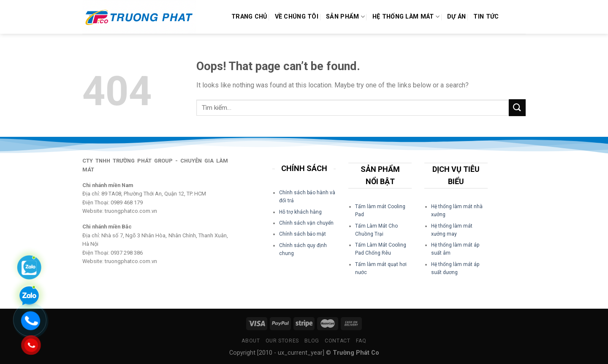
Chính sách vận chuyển (306, 223)
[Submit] (517, 107)
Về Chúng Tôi (297, 17)
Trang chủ (249, 17)
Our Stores (282, 341)
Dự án (456, 17)
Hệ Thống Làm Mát (406, 17)
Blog (312, 341)
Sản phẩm (345, 17)
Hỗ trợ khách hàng (300, 212)
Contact (337, 341)
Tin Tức (486, 17)
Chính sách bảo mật (303, 234)
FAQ (361, 341)
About (251, 341)
